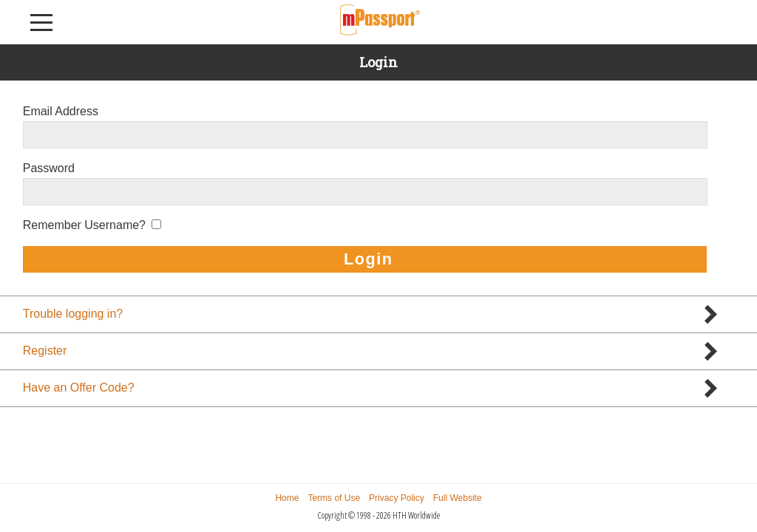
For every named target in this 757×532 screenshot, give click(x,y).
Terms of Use (334, 498)
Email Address (61, 111)
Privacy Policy (397, 498)
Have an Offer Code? (79, 388)
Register (45, 351)
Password (49, 168)
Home (287, 498)
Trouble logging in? (73, 314)
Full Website (458, 498)
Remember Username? (84, 225)
